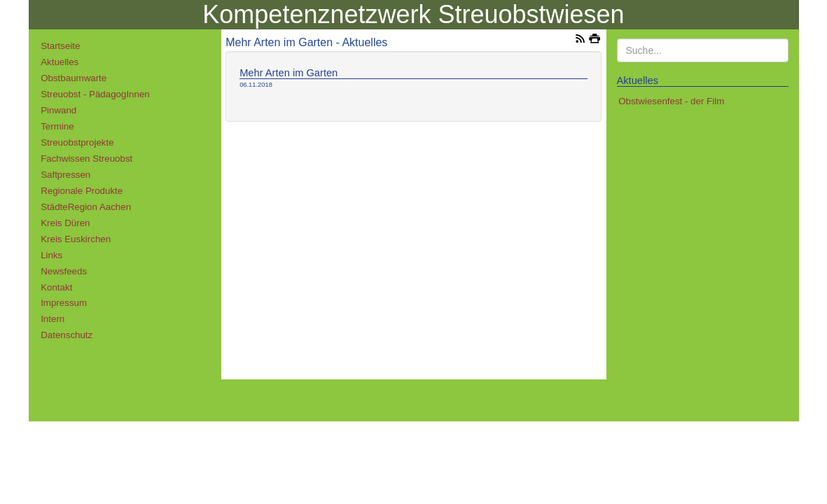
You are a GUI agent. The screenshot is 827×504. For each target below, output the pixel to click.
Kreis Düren (65, 223)
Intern (53, 319)
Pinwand (58, 110)
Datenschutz (67, 335)
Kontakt (56, 287)
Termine (57, 126)
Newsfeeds (64, 271)
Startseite (60, 46)
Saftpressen (65, 175)
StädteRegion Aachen (86, 207)
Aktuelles (60, 62)
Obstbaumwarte (74, 78)
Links (51, 255)
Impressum (64, 303)
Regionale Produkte (82, 191)
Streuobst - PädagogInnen (95, 94)
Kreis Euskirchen (76, 239)
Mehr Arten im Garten (289, 73)
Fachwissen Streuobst (86, 159)
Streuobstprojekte (77, 142)
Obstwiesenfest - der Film (671, 101)
